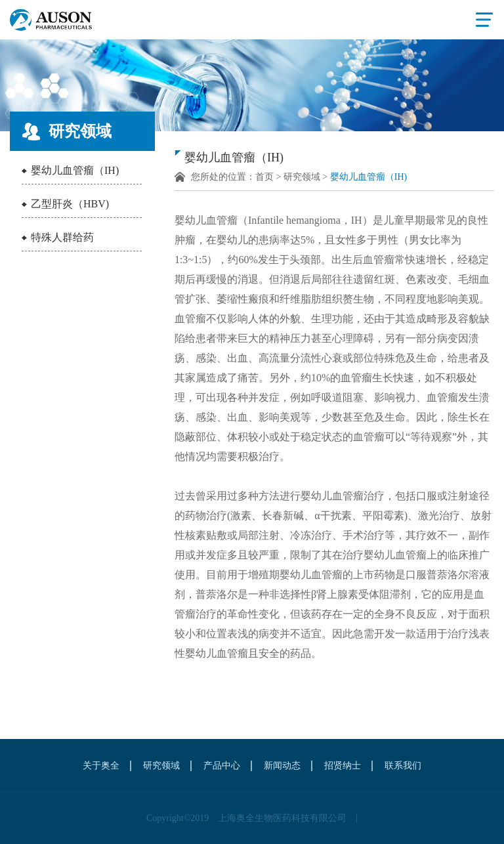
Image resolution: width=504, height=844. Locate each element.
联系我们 (403, 766)
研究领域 (302, 177)
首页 (264, 177)
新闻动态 (282, 766)
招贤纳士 (343, 766)
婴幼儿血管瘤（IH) (75, 170)
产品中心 (222, 766)
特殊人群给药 (62, 237)
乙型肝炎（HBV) (70, 204)
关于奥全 (101, 766)
